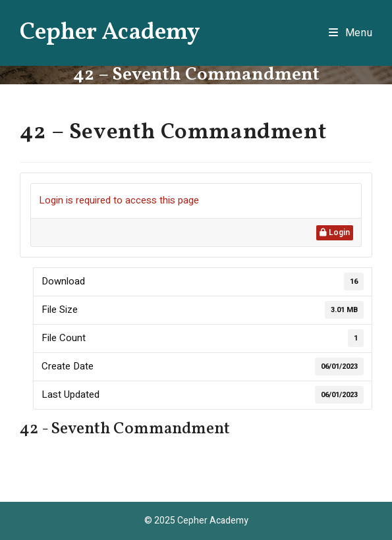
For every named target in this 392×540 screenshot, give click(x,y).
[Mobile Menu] (351, 33)
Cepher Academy (110, 33)
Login (335, 232)
